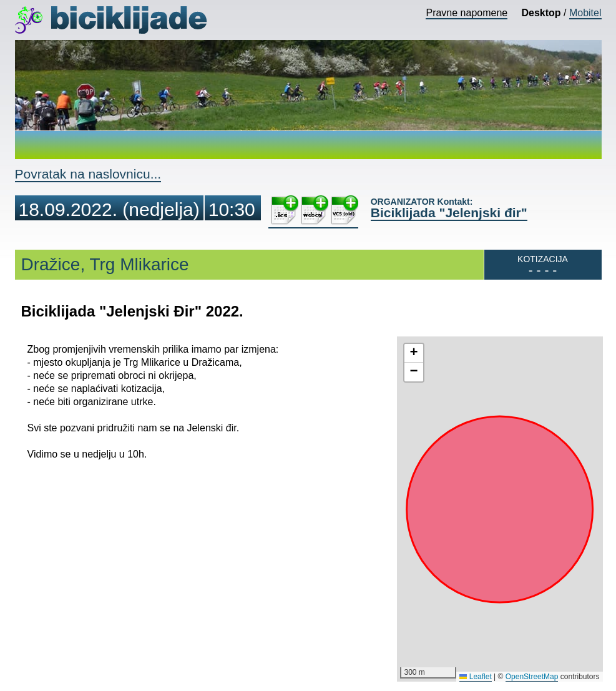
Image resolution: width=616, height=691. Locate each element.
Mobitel (585, 13)
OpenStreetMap (532, 677)
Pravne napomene (467, 13)
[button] (414, 353)
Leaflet (475, 677)
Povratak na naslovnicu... (88, 174)
